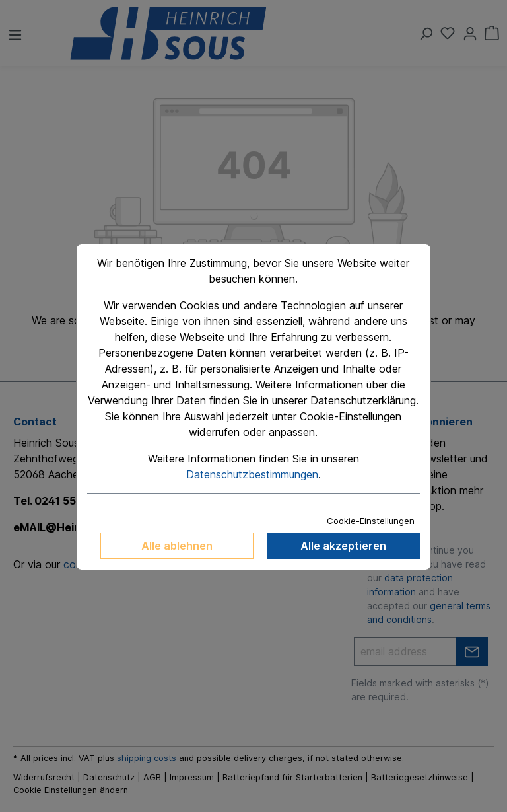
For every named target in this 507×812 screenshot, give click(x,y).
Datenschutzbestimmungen (252, 474)
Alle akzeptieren (343, 546)
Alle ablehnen (177, 546)
